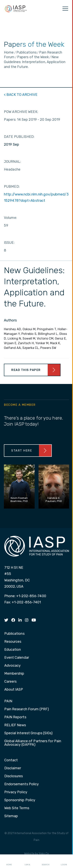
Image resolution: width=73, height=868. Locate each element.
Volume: (10, 218)
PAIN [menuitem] (8, 701)
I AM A (27, 861)
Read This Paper (26, 370)
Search (46, 861)
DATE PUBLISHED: (19, 137)
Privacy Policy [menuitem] (16, 792)
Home (9, 861)
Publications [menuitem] (14, 634)
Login (64, 861)
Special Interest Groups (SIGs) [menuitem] (29, 733)
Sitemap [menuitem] (11, 816)
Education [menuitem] (13, 650)
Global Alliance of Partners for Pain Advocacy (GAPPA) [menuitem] (33, 743)
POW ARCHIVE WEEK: (21, 112)
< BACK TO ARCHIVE (21, 95)
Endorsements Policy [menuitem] (22, 784)
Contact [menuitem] (11, 760)
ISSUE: (9, 243)
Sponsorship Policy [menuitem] (20, 800)
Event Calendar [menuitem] (17, 658)
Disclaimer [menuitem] (13, 768)
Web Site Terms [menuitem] (17, 808)
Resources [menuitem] (13, 642)
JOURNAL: (12, 162)
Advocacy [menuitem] (13, 666)
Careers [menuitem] (11, 682)
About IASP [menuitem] (14, 690)
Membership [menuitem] (14, 674)
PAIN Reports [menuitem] (15, 717)
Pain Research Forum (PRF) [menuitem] (27, 709)
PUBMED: (12, 187)
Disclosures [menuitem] (14, 776)
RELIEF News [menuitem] (15, 725)
